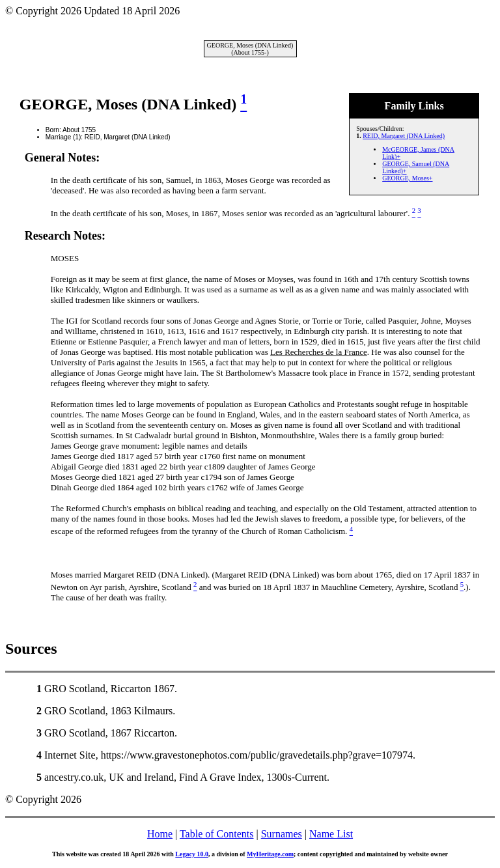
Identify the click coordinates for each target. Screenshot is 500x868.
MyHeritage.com (270, 854)
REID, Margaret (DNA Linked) (404, 136)
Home (160, 834)
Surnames (282, 834)
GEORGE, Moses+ (407, 178)
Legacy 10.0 (192, 854)
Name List (331, 834)
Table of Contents (217, 834)
